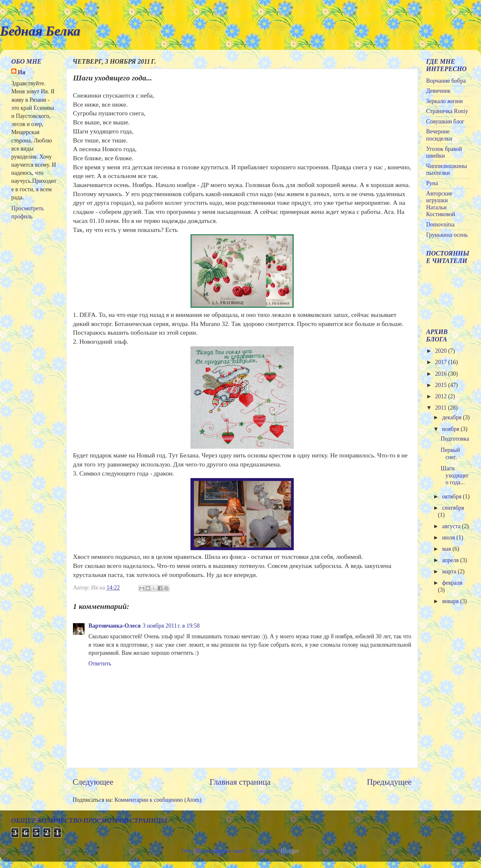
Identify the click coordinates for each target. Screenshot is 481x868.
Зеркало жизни (445, 101)
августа (452, 526)
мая (447, 549)
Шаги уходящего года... (455, 475)
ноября (451, 429)
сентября (453, 508)
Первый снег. (450, 454)
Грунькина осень (447, 235)
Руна (432, 183)
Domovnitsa (440, 225)
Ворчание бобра (446, 81)
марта (450, 571)
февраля (452, 583)
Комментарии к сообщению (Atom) (158, 800)
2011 (442, 408)
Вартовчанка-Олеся (115, 626)
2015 (442, 385)
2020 (442, 351)
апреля (451, 560)
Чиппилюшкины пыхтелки (447, 170)
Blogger (290, 851)
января (451, 601)
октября (452, 497)
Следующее (93, 782)
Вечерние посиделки (439, 135)
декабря (452, 417)
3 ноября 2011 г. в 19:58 (171, 626)
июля (449, 538)
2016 (442, 374)
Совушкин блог (445, 121)
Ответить (100, 664)
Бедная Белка (40, 31)
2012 (442, 396)
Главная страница (240, 782)
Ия (22, 72)
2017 (442, 362)
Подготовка (455, 439)
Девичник (438, 91)
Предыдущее (389, 782)
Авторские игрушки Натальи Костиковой (441, 204)
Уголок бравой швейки (444, 152)
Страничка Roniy (447, 111)
